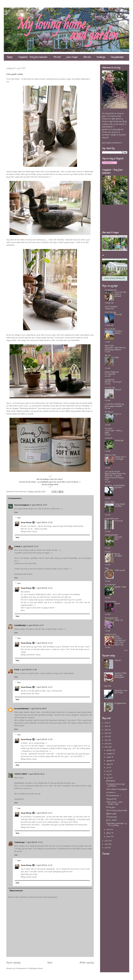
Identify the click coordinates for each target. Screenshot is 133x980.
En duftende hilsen (120, 704)
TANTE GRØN (21, 774)
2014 (106, 747)
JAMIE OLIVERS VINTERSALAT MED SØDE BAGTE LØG (120, 641)
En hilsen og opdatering (118, 332)
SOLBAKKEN (110, 585)
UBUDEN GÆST (118, 538)
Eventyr (117, 358)
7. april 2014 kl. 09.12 (36, 774)
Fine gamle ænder (111, 817)
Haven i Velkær (110, 502)
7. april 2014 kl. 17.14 (34, 842)
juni (108, 771)
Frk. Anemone (109, 412)
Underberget (20, 842)
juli (108, 768)
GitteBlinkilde (20, 625)
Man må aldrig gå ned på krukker (117, 811)
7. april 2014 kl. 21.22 (44, 588)
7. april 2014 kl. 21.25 (44, 687)
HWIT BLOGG (110, 313)
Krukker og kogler (120, 570)
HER (67, 411)
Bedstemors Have (110, 455)
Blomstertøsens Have (111, 618)
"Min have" (57, 57)
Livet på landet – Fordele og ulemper (113, 432)
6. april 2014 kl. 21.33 (30, 546)
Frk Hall (108, 552)
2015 (106, 744)
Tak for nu (118, 414)
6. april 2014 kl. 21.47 (35, 625)
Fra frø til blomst (110, 602)
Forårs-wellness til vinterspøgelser (117, 789)
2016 (106, 740)
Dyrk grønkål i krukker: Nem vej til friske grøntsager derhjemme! (115, 349)
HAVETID (109, 438)
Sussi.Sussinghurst (22, 505)
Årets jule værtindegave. (118, 555)
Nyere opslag (13, 962)
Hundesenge (101, 57)
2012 (106, 844)
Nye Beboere (118, 488)
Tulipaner (117, 604)
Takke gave (118, 390)
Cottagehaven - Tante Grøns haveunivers (33, 57)
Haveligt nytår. (119, 441)
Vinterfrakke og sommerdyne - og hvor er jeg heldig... (116, 825)
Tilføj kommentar (16, 891)
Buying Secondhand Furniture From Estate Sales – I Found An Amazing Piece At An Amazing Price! (115, 477)
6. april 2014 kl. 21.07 (39, 505)
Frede (17, 670)
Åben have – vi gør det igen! (113, 382)
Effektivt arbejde (111, 814)
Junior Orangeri (72, 57)
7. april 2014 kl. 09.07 (38, 709)
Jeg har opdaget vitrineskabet (113, 406)
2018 (106, 733)
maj (108, 775)
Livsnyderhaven (110, 380)
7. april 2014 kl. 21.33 (44, 865)
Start (50, 962)
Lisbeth (17, 546)
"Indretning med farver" (28, 408)
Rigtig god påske (111, 799)
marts (109, 830)
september (110, 761)
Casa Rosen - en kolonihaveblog (115, 486)
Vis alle (126, 651)
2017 (106, 737)
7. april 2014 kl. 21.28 (44, 739)
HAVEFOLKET (110, 635)
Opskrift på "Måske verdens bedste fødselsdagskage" (120, 675)
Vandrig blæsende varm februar (120, 505)
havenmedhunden (22, 709)
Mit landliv (108, 429)
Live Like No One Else (112, 472)
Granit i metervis (111, 820)
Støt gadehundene (117, 57)
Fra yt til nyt (118, 521)
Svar (16, 512)
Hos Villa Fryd (110, 388)
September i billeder (120, 587)
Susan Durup (26, 522)
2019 (106, 730)
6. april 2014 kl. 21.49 (28, 670)
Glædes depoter (111, 781)
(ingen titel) (108, 686)
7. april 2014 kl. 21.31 (44, 813)
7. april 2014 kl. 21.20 (44, 522)
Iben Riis (108, 356)
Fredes (107, 568)
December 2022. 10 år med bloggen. (120, 458)
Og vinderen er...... (111, 793)
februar (109, 833)
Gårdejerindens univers (112, 519)
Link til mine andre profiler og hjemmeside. (120, 294)
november (110, 754)
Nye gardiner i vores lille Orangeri (121, 692)
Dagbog (9, 57)
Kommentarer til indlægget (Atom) (29, 968)
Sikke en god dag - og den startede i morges (114, 803)
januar (109, 837)
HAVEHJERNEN (111, 535)
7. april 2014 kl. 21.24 (44, 643)
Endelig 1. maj (118, 620)
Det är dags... (118, 315)
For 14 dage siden (110, 374)
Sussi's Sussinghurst (111, 307)
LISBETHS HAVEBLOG (114, 404)
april (108, 778)
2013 (106, 841)
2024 (107, 723)
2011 (106, 848)
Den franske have (110, 329)
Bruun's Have (109, 346)
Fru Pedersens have (111, 290)
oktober (109, 757)
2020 (107, 726)
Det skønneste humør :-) (113, 796)
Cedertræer (118, 661)
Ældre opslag (87, 962)
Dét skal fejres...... (111, 807)
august (109, 764)
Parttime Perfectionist (112, 372)
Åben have (87, 57)
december (109, 750)
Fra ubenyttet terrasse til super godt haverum (115, 785)
